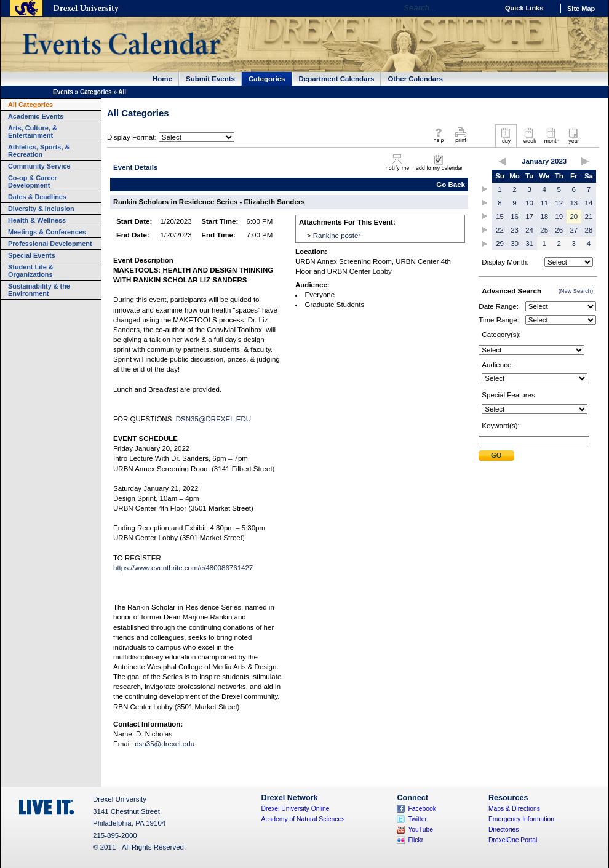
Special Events (32, 255)
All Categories (30, 105)
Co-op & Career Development (33, 181)
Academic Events (36, 116)
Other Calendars (415, 79)
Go (486, 8)
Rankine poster (337, 236)
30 (515, 244)
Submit (496, 456)
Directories (504, 830)
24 (529, 230)
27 (574, 230)
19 (559, 217)
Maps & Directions (514, 809)
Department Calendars (337, 79)
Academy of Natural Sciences (303, 819)
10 (529, 203)
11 (544, 203)
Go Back (451, 185)
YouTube (420, 830)
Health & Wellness (37, 220)
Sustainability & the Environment (39, 290)
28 (589, 230)
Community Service (39, 166)
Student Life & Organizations (31, 271)
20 (574, 217)
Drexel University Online (296, 809)
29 (500, 244)
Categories (267, 79)
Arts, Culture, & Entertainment (33, 132)
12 (559, 203)
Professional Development (50, 244)
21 (589, 217)
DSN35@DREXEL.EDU (213, 419)
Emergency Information (521, 819)
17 (529, 217)
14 (589, 203)
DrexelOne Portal (513, 840)
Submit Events (210, 79)
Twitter (417, 819)
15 (500, 217)
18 (544, 217)
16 (515, 217)
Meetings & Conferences (47, 232)
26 (559, 230)
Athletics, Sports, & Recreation (39, 151)
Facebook (422, 809)
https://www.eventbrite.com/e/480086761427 (183, 568)
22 (500, 230)
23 (515, 230)
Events (63, 92)
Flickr (416, 840)
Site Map (581, 9)
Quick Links (524, 8)
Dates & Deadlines (37, 197)
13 (574, 203)
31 (529, 244)
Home (162, 79)
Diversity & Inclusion (41, 209)
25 (544, 230)
